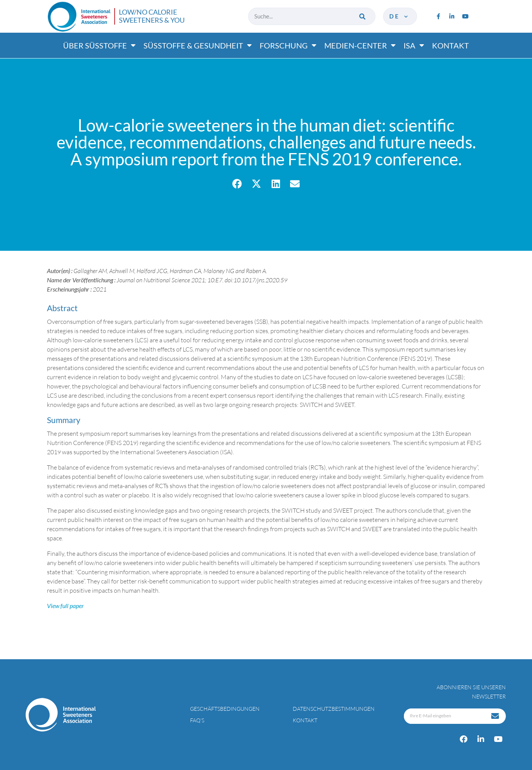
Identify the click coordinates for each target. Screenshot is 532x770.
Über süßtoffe (99, 45)
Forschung (288, 45)
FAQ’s (197, 720)
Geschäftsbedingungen (225, 709)
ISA (414, 45)
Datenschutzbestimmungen (334, 709)
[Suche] (363, 16)
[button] (237, 184)
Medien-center (360, 45)
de (399, 16)
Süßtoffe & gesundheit (198, 45)
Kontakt (450, 45)
